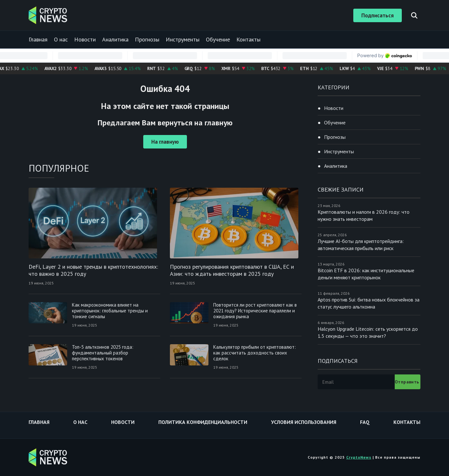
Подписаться (378, 15)
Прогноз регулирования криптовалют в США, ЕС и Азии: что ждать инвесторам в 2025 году (232, 270)
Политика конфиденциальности (203, 422)
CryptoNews (359, 457)
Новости (85, 39)
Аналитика (115, 39)
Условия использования (304, 422)
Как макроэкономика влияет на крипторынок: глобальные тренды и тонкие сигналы (110, 311)
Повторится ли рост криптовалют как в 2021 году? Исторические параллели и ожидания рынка (255, 311)
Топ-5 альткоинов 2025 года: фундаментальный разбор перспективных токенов (103, 353)
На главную (165, 142)
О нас (61, 39)
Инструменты (183, 39)
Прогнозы (147, 39)
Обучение (218, 39)
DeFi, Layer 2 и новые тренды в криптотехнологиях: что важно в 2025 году (93, 270)
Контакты (248, 39)
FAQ (365, 422)
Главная (38, 39)
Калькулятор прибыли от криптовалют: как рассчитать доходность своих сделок (255, 353)
